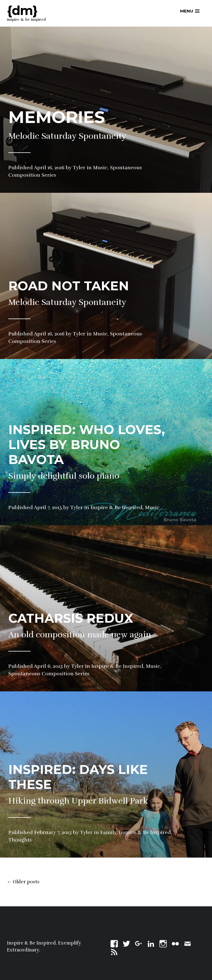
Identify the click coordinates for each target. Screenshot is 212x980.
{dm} (22, 10)
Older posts (23, 882)
